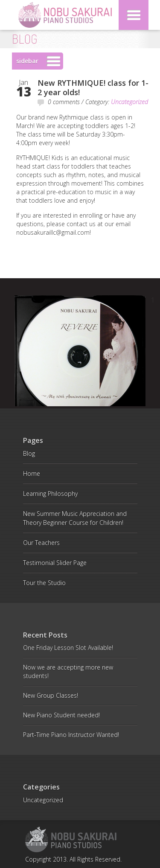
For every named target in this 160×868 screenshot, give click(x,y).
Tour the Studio (44, 583)
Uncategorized (129, 102)
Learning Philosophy (50, 494)
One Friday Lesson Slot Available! (68, 648)
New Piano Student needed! (61, 715)
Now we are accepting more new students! (68, 671)
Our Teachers (41, 543)
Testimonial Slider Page (55, 563)
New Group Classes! (51, 695)
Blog (29, 453)
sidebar (27, 61)
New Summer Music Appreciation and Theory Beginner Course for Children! (75, 518)
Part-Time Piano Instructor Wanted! (71, 735)
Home (32, 473)
